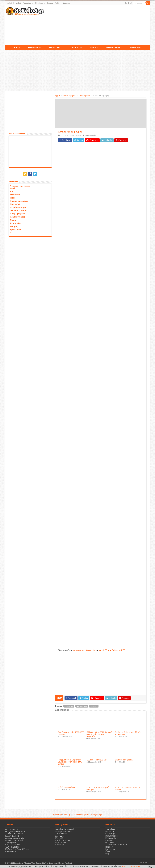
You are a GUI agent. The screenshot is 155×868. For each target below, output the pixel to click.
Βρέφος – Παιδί (53, 3)
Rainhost (109, 847)
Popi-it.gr (67, 815)
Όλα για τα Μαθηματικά (81, 815)
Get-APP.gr (110, 834)
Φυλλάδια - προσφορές (20, 186)
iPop (107, 854)
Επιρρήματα (11, 851)
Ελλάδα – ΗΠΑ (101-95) (96, 760)
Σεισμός (14, 226)
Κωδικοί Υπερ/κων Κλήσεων (17, 849)
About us (27, 863)
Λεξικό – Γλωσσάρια (24, 3)
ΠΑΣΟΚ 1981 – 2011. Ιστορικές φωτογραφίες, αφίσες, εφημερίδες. (100, 734)
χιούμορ (94, 706)
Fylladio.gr (110, 831)
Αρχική (58, 96)
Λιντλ (13, 188)
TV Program (11, 842)
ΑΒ (12, 191)
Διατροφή (66, 3)
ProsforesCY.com (63, 840)
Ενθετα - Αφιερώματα (70, 96)
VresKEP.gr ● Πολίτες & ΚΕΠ (112, 650)
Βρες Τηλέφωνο (18, 214)
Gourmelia (110, 842)
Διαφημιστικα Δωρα (64, 831)
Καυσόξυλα (16, 204)
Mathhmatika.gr (112, 838)
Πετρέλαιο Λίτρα (18, 207)
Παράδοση (39, 3)
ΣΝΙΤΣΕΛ (59, 836)
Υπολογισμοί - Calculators (85, 650)
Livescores (110, 849)
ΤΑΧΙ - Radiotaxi (12, 847)
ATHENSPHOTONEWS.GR (117, 845)
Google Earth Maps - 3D (16, 831)
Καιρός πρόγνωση (19, 201)
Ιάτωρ (108, 851)
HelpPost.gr (58, 815)
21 (62, 135)
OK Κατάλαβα (134, 866)
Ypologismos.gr (112, 829)
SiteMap (45, 863)
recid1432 (69, 706)
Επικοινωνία (54, 863)
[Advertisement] (97, 25)
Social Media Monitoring (66, 829)
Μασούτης (15, 195)
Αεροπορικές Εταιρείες (15, 840)
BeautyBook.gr (112, 836)
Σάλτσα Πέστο (61, 834)
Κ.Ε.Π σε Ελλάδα (13, 845)
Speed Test (16, 229)
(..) (123, 866)
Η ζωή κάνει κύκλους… (68, 787)
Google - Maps (12, 829)
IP (11, 233)
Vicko (13, 198)
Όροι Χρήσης (36, 863)
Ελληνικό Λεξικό (12, 836)
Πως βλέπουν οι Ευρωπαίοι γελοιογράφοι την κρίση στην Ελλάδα (70, 762)
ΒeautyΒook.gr (96, 815)
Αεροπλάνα (16, 223)
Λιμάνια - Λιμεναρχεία (15, 838)
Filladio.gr (60, 845)
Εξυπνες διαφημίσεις (124, 760)
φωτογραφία (82, 706)
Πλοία (13, 220)
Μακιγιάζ (59, 838)
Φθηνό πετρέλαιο (19, 210)
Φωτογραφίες (85, 96)
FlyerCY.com (61, 842)
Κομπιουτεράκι (17, 217)
